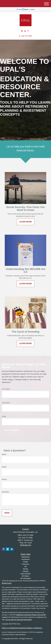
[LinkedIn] (25, 31)
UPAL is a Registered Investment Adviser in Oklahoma (22, 628)
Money (25, 569)
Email (4, 416)
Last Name (6, 403)
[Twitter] (22, 31)
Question (5, 492)
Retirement (25, 557)
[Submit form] (12, 430)
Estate (26, 562)
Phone (4, 479)
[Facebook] (28, 31)
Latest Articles (25, 574)
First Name (6, 389)
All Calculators (25, 578)
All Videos (25, 576)
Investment (25, 559)
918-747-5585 (25, 36)
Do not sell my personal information (19, 620)
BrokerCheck (7, 583)
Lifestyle (25, 571)
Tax (26, 566)
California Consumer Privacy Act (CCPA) (31, 615)
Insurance (25, 564)
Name (4, 454)
